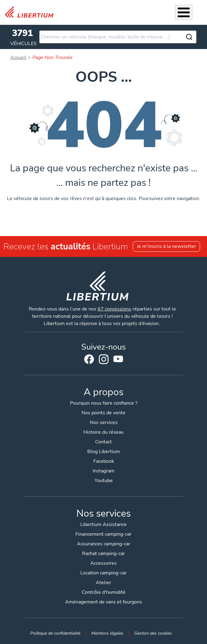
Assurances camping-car (104, 544)
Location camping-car (103, 573)
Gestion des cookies (153, 633)
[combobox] (118, 37)
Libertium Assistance (103, 524)
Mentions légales (107, 633)
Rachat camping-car (103, 554)
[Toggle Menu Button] (184, 12)
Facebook (89, 359)
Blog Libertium (104, 452)
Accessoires (103, 563)
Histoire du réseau (103, 432)
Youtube (118, 360)
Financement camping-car (103, 534)
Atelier (103, 583)
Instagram (104, 359)
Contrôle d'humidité (104, 592)
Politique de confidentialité (55, 633)
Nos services (104, 422)
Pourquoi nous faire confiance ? (104, 403)
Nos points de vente (103, 413)
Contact (103, 442)
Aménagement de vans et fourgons (104, 602)
